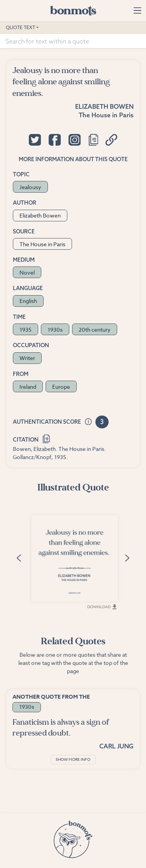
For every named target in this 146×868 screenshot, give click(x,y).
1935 (26, 330)
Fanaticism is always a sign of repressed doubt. (61, 728)
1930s (55, 330)
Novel (27, 272)
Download (102, 607)
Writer (27, 358)
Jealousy (30, 187)
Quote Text (20, 27)
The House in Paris (106, 115)
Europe (61, 387)
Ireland (28, 387)
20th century (95, 330)
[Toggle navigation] (137, 10)
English (28, 301)
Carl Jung (116, 746)
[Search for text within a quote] (73, 41)
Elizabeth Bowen (104, 106)
